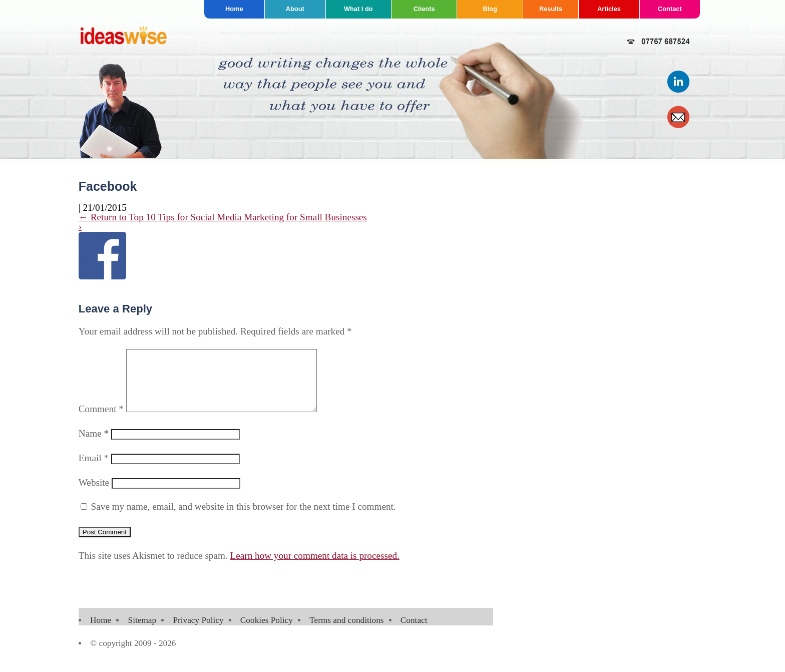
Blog (490, 9)
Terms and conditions (346, 632)
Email (94, 470)
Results (551, 9)
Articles (609, 9)
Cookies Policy (267, 632)
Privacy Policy (198, 632)
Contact (670, 9)
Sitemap (142, 632)
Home (234, 9)
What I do (358, 9)
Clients (424, 9)
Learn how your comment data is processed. (315, 568)
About (295, 9)
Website (94, 494)
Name (94, 445)
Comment (101, 421)
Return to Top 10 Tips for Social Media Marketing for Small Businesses (223, 217)
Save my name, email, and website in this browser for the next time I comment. (244, 519)
